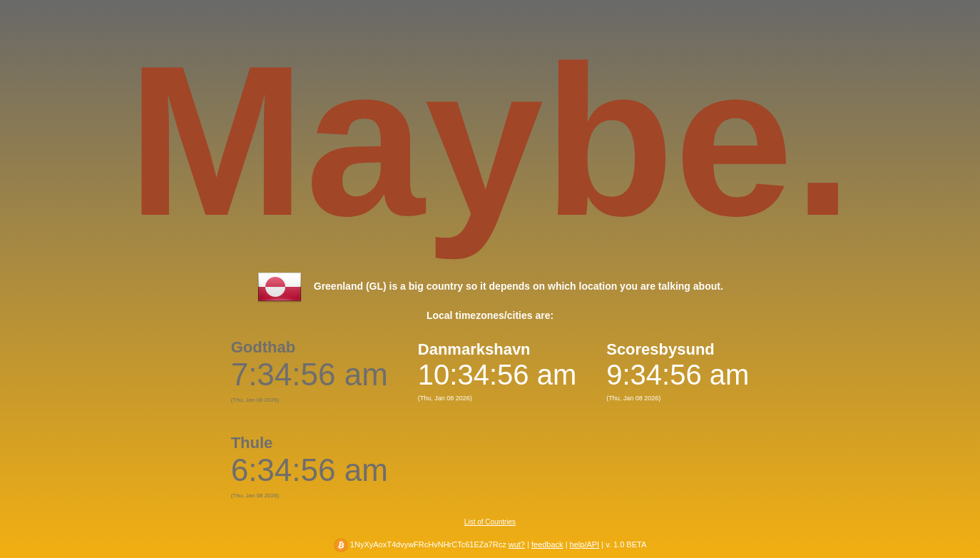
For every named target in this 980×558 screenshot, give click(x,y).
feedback (547, 544)
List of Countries (490, 522)
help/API (585, 544)
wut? (517, 544)
